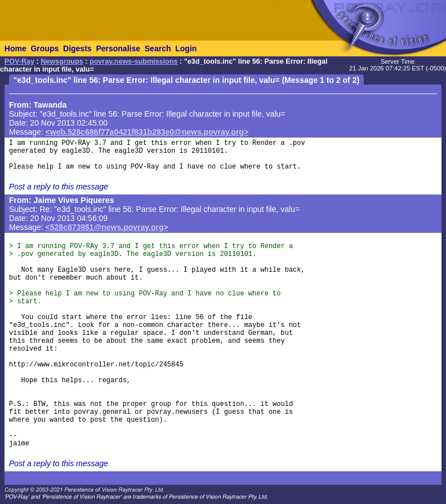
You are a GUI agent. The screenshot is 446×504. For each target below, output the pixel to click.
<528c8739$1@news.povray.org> (107, 227)
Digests (77, 48)
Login (186, 48)
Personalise (118, 48)
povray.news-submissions (134, 61)
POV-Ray (19, 61)
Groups (44, 48)
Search (158, 48)
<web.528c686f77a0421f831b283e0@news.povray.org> (147, 132)
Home (15, 48)
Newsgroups (62, 61)
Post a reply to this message (59, 187)
